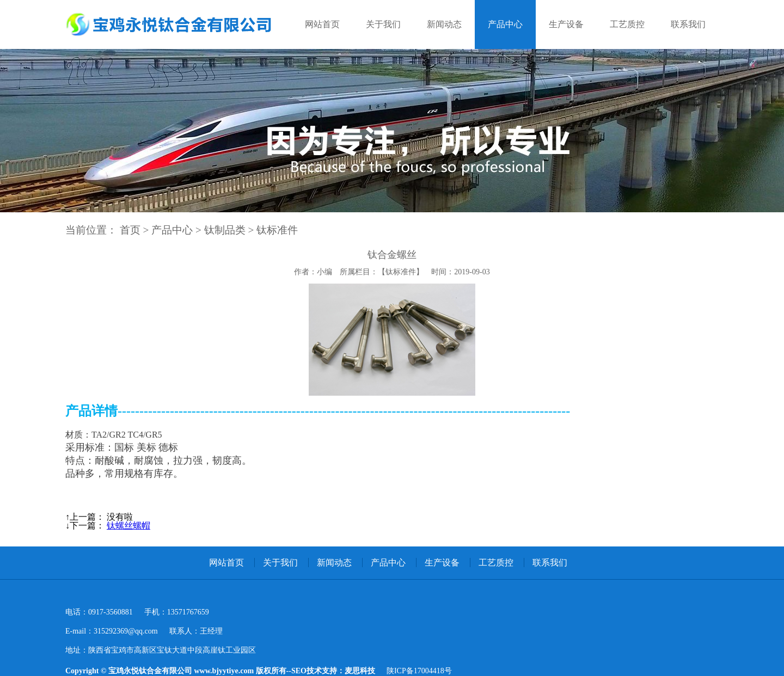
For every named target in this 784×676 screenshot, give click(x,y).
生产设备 (566, 24)
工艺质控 (627, 24)
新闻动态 (444, 24)
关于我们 (383, 24)
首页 (130, 230)
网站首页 (322, 24)
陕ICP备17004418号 (419, 671)
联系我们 (688, 24)
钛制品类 (225, 230)
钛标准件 (277, 230)
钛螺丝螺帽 (128, 526)
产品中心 (505, 24)
